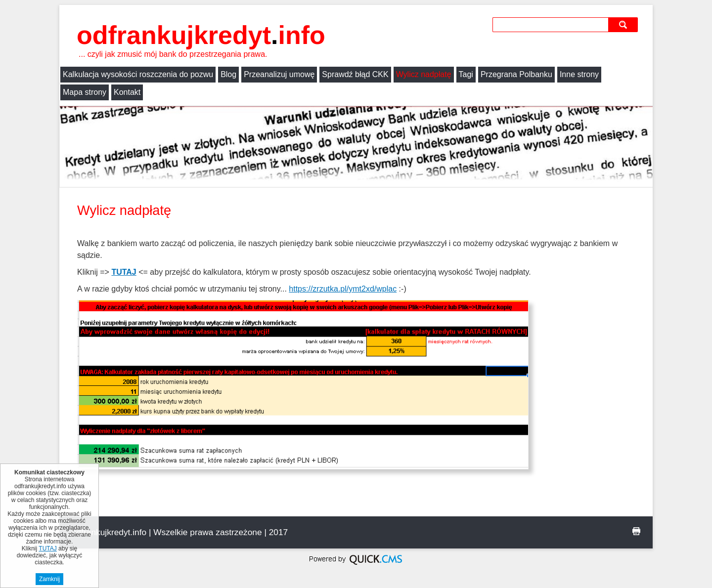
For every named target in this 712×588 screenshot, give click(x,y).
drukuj (636, 531)
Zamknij (49, 579)
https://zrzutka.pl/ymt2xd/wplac (343, 289)
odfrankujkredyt (201, 35)
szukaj (624, 24)
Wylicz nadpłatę (424, 74)
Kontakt (127, 92)
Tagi (466, 74)
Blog (228, 74)
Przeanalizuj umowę (279, 74)
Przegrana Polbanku (516, 74)
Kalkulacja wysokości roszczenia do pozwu (138, 74)
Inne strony (579, 74)
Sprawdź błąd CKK (355, 74)
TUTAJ (124, 272)
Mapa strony (85, 92)
